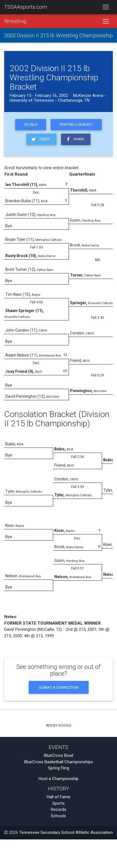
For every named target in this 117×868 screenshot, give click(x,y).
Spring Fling (59, 768)
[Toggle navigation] (106, 7)
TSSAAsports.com (26, 7)
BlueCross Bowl (58, 755)
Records (59, 809)
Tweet (40, 139)
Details (31, 125)
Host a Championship (58, 779)
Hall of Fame (58, 797)
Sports (58, 803)
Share (75, 139)
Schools (58, 816)
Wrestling (15, 21)
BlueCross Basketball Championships (59, 762)
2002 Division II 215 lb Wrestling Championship (58, 36)
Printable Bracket (76, 125)
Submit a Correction (59, 687)
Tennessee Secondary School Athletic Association (66, 832)
